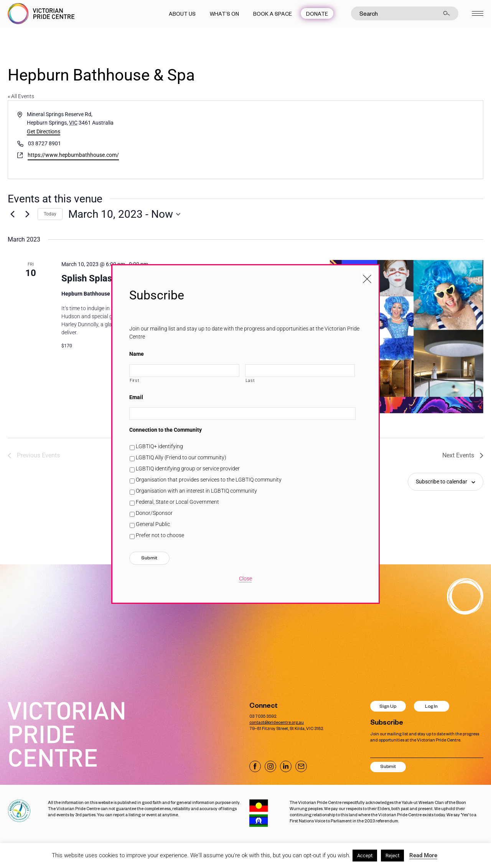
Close (245, 579)
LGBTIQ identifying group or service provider (188, 469)
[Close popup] (367, 277)
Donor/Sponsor (154, 513)
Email (136, 397)
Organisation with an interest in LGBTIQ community (196, 491)
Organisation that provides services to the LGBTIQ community (209, 480)
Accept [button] (365, 856)
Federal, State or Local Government (177, 502)
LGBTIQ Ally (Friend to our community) (181, 457)
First (134, 380)
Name (137, 354)
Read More (423, 855)
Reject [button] (392, 856)
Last (250, 380)
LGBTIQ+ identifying (159, 446)
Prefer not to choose (160, 535)
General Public (153, 524)
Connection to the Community (166, 430)
